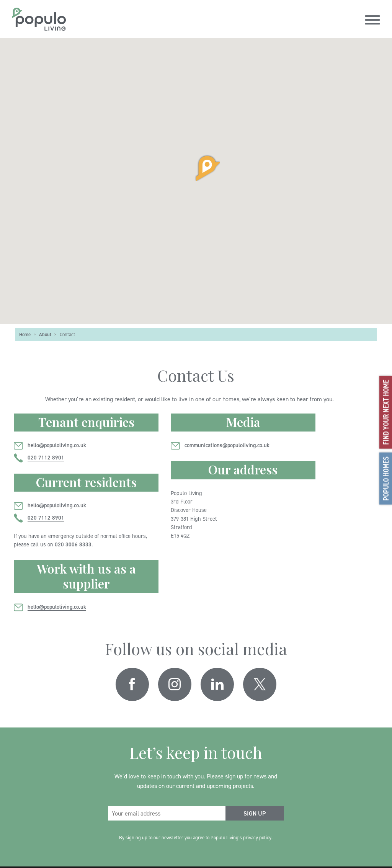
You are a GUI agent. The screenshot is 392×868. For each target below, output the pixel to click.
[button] (196, 168)
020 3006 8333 (73, 544)
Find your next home (386, 412)
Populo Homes (386, 478)
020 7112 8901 (46, 457)
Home (25, 334)
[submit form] (255, 813)
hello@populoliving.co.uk (57, 445)
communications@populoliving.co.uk (227, 445)
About (45, 334)
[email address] (167, 813)
